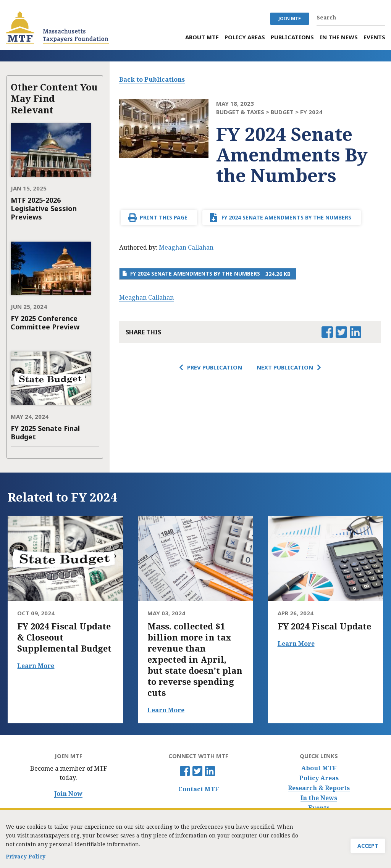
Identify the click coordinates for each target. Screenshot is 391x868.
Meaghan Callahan (186, 247)
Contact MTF (199, 789)
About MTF (319, 768)
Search (381, 18)
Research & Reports (319, 788)
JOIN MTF (290, 19)
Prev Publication (215, 367)
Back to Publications (152, 79)
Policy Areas (319, 778)
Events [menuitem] (374, 37)
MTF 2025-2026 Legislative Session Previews (44, 208)
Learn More (36, 666)
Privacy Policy (26, 855)
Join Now (68, 794)
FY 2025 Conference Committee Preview (45, 323)
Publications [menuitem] (292, 37)
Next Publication (285, 367)
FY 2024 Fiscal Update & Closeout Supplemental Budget (64, 637)
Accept (368, 847)
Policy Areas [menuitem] (245, 37)
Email (369, 332)
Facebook (185, 771)
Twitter (197, 771)
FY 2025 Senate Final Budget (45, 432)
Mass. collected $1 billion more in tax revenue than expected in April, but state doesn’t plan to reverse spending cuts (195, 659)
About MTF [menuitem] (202, 37)
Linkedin (210, 771)
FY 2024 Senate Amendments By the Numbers (286, 217)
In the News (319, 798)
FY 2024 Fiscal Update (324, 626)
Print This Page (164, 217)
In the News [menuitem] (339, 37)
